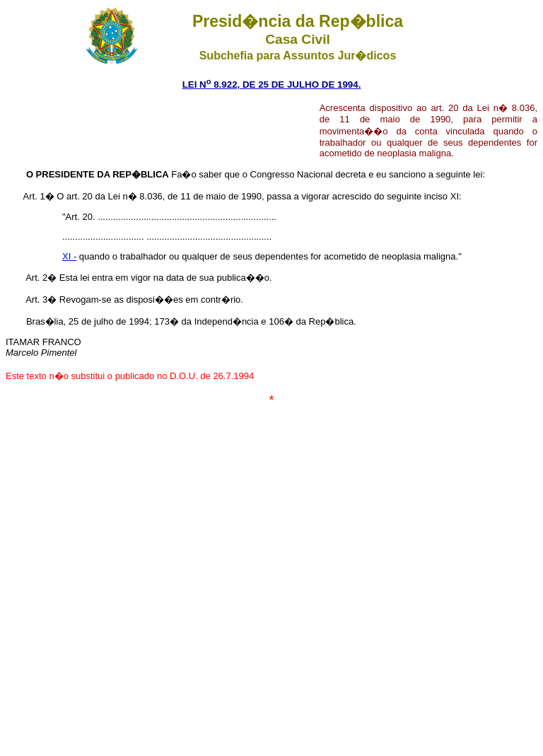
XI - (69, 256)
